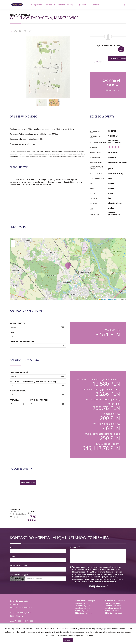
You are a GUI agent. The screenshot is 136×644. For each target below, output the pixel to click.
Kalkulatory (59, 5)
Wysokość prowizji (39, 400)
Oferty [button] (71, 5)
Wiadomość (75, 547)
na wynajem (85, 601)
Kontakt (95, 5)
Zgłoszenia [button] (83, 5)
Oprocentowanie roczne (22, 341)
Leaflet (102, 299)
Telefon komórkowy (19, 565)
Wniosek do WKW (18, 391)
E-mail (13, 556)
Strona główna (35, 5)
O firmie (48, 5)
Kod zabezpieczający (19, 575)
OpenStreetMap (113, 299)
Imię (12, 547)
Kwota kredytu (17, 323)
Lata (12, 332)
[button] (68, 266)
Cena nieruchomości (20, 372)
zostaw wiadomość (118, 58)
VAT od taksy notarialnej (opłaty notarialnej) (33, 382)
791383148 (99, 62)
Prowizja (14, 400)
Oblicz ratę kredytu (113, 90)
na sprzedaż (115, 601)
